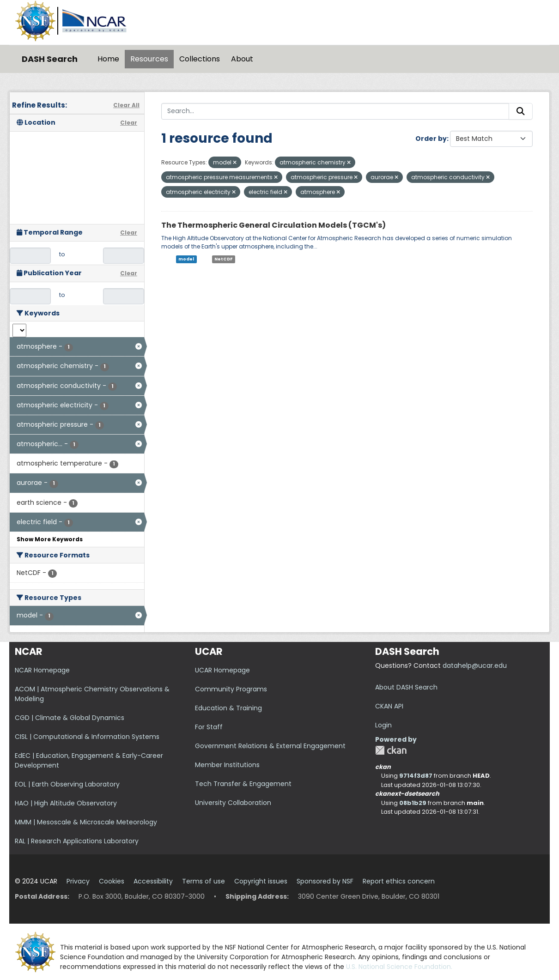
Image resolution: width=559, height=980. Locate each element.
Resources (149, 59)
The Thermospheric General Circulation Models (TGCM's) (273, 225)
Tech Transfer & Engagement (243, 784)
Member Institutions (227, 765)
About (242, 59)
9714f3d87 (416, 776)
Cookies (112, 881)
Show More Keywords (50, 539)
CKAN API (389, 706)
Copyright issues (261, 881)
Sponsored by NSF (325, 881)
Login (383, 725)
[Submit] (521, 111)
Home (108, 59)
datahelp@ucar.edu (475, 665)
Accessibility (153, 881)
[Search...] (335, 111)
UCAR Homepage (222, 670)
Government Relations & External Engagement (270, 746)
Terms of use (204, 881)
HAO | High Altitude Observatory (66, 803)
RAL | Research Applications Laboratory (77, 841)
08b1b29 (413, 803)
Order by (431, 139)
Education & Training (228, 708)
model (186, 259)
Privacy (78, 881)
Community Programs (231, 689)
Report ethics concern (399, 881)
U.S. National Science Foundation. (399, 967)
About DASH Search (406, 687)
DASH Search (50, 59)
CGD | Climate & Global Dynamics (70, 718)
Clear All (126, 105)
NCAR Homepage (42, 670)
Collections (200, 59)
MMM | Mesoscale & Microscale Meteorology (86, 822)
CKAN (391, 750)
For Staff (209, 727)
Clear (129, 123)
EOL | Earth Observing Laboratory (67, 784)
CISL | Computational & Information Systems (87, 737)
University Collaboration (233, 803)
